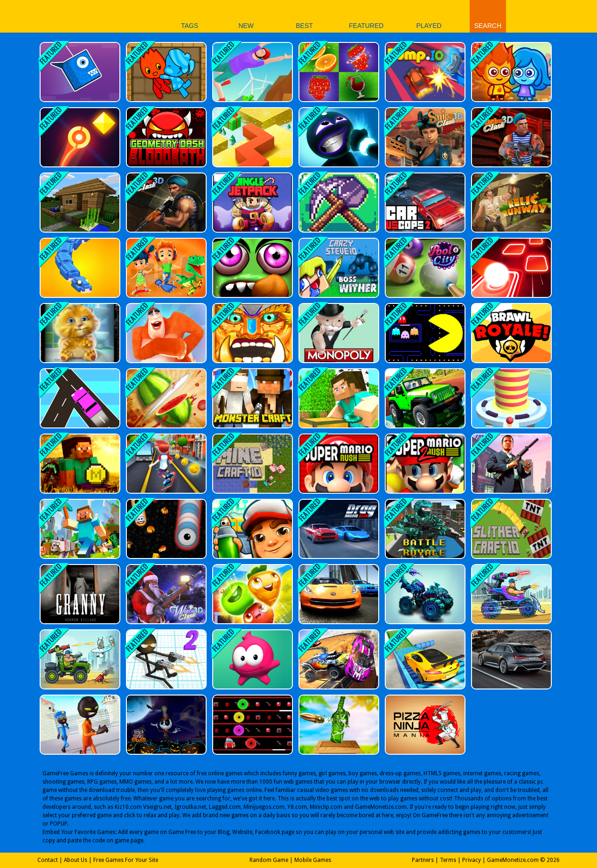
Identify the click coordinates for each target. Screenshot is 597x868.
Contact (48, 860)
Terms (448, 860)
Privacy (472, 860)
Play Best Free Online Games (102, 16)
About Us (76, 860)
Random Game (269, 860)
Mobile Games (313, 860)
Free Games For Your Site (126, 860)
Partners (423, 860)
